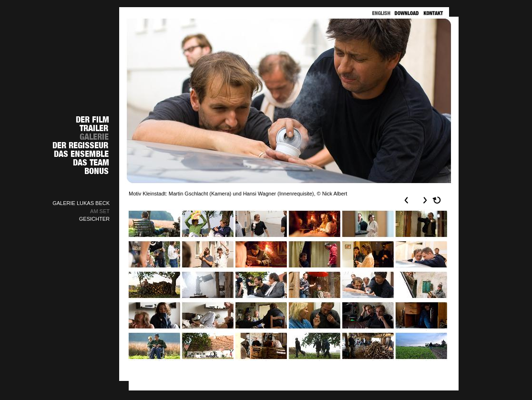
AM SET (100, 211)
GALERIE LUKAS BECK (81, 203)
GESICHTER (94, 219)
